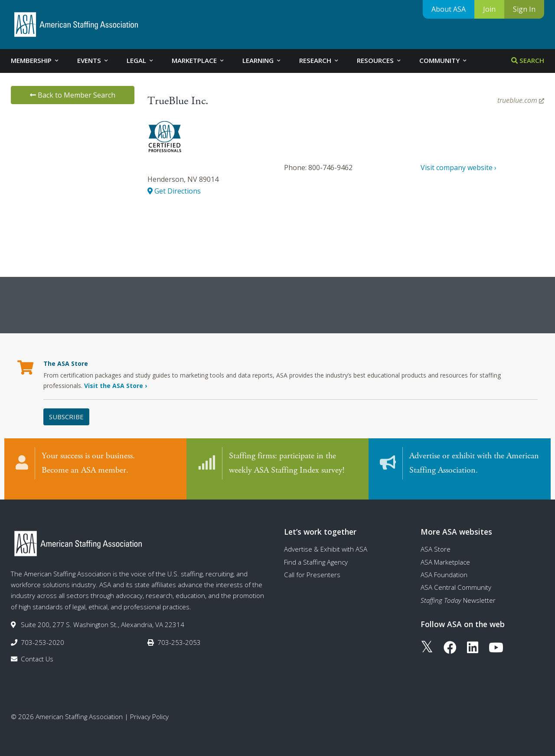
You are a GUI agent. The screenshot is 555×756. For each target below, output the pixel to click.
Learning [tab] (262, 60)
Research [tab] (319, 60)
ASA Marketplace (445, 554)
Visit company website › (459, 168)
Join (489, 9)
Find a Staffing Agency (316, 554)
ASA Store (436, 541)
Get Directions (174, 191)
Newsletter (458, 592)
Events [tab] (93, 60)
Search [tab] (528, 60)
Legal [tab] (140, 60)
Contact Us (37, 651)
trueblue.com (521, 100)
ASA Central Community (456, 579)
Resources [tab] (379, 60)
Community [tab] (444, 60)
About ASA (449, 9)
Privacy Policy (149, 709)
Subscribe (66, 417)
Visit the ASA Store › (116, 386)
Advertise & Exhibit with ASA (326, 541)
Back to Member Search (73, 95)
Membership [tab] (35, 60)
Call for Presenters (312, 567)
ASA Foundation (444, 567)
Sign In (524, 9)
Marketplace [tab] (198, 60)
